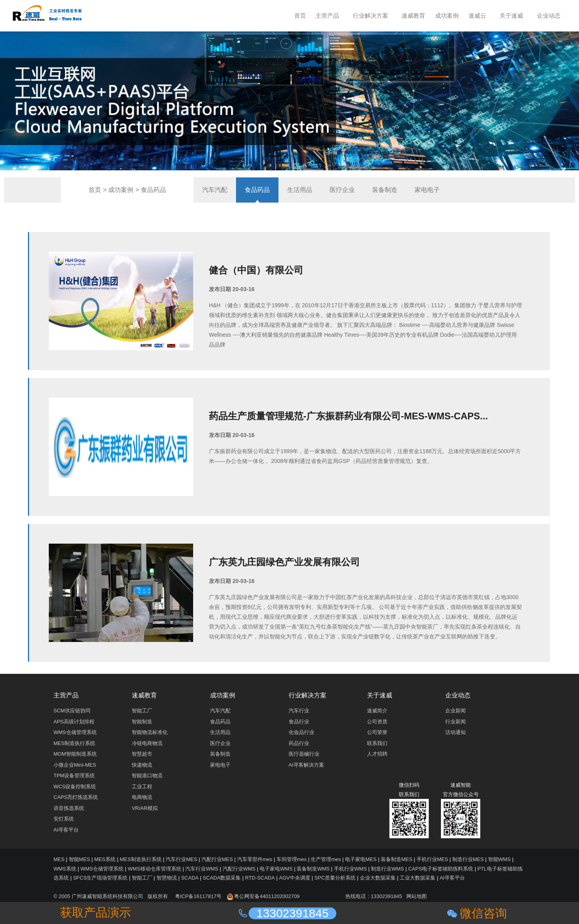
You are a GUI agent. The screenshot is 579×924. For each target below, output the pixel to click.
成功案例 (121, 190)
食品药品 (153, 190)
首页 (95, 190)
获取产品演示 (96, 912)
